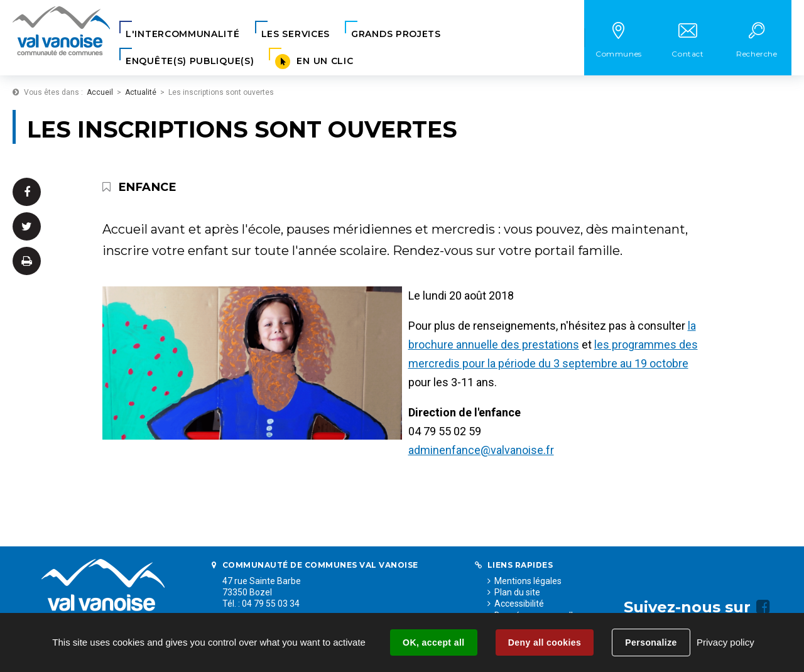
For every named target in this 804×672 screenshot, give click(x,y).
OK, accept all (433, 642)
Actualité (141, 92)
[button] (183, 34)
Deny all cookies (545, 642)
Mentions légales (528, 581)
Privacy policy (725, 642)
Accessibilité (519, 604)
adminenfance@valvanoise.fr (481, 450)
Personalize (651, 642)
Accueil (100, 92)
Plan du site (517, 592)
